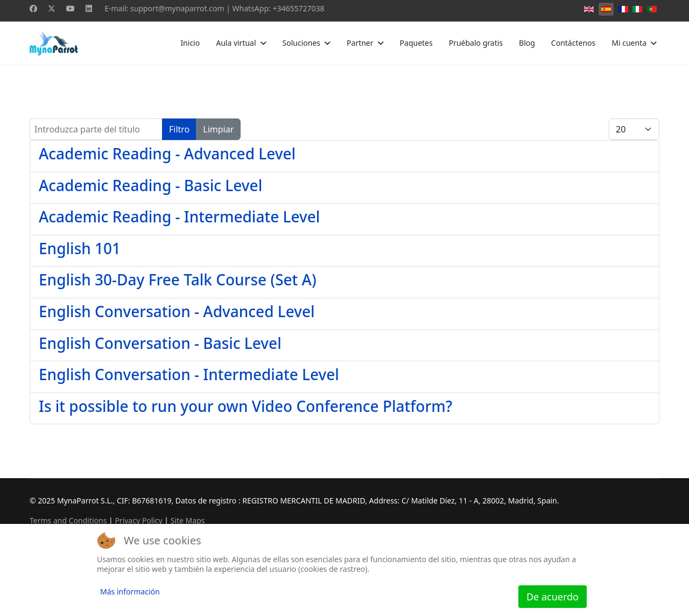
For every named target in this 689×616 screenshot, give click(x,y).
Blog (527, 43)
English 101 (80, 248)
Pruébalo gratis (476, 43)
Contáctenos (573, 43)
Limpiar (218, 129)
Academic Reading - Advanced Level (167, 153)
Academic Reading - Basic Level (150, 185)
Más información (130, 591)
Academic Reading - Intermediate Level (179, 216)
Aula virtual (236, 43)
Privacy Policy (138, 520)
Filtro (179, 129)
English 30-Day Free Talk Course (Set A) (178, 279)
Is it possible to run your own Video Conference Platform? (245, 406)
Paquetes (416, 43)
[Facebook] (33, 8)
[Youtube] (71, 8)
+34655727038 (298, 8)
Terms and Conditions (68, 520)
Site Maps (188, 520)
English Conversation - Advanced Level (177, 311)
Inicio (190, 43)
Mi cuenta (629, 43)
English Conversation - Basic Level (160, 343)
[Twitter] (52, 8)
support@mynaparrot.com (177, 8)
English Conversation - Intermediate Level (189, 374)
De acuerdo (553, 597)
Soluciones (301, 43)
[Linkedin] (89, 8)
